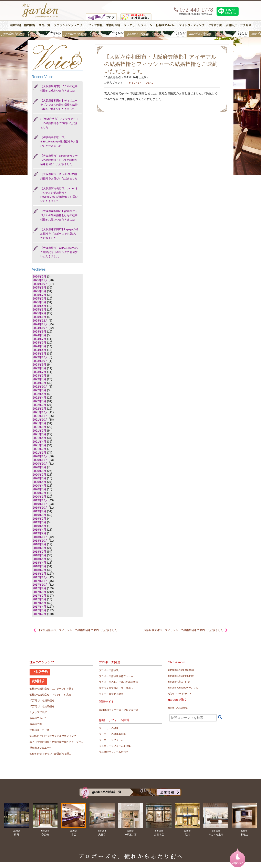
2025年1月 (39, 317)
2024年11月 (40, 324)
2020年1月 (39, 497)
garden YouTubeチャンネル (183, 688)
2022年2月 (39, 405)
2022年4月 (39, 398)
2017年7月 (39, 596)
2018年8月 (39, 548)
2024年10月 (40, 328)
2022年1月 (39, 409)
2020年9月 (39, 467)
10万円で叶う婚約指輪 (42, 701)
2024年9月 (39, 332)
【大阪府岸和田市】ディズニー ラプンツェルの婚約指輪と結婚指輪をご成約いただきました (59, 105)
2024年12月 (40, 321)
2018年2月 (39, 570)
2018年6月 (39, 555)
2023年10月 (40, 361)
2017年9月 (39, 588)
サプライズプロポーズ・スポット (117, 688)
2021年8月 (39, 427)
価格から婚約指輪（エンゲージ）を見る (52, 689)
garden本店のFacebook (181, 670)
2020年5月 (39, 482)
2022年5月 (39, 394)
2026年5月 (39, 276)
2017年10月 (40, 585)
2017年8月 (39, 592)
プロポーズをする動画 (111, 694)
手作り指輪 (113, 25)
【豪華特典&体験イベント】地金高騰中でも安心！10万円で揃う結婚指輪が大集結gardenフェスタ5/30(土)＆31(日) (130, 34)
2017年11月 (40, 581)
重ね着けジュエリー (41, 748)
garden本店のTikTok (179, 682)
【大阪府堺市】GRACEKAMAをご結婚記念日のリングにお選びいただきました (59, 252)
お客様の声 (36, 724)
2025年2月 (39, 313)
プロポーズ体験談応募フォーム (116, 676)
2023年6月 (39, 376)
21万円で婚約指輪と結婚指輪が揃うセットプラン (57, 742)
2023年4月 (39, 379)
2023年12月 (40, 357)
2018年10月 (40, 541)
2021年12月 (40, 412)
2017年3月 (39, 610)
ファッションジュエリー (69, 25)
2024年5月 (39, 346)
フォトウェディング (192, 25)
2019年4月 (39, 530)
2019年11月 (40, 504)
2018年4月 (39, 563)
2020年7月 (39, 475)
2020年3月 (39, 489)
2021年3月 (39, 445)
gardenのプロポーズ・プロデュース (119, 710)
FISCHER (135, 83)
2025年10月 (40, 284)
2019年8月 (39, 515)
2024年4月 (39, 350)
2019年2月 (39, 533)
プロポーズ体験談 (109, 670)
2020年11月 (40, 460)
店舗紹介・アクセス (238, 25)
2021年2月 (39, 449)
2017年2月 (39, 614)
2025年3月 (39, 310)
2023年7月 (39, 372)
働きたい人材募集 (178, 708)
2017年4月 (39, 607)
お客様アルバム (166, 25)
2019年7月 (39, 519)
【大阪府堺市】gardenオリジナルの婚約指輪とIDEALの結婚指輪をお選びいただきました (59, 160)
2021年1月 (39, 453)
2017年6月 (39, 599)
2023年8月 (39, 368)
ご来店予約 (215, 25)
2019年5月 (39, 526)
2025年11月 (40, 280)
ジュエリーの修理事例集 (112, 734)
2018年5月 (39, 559)
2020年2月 (39, 493)
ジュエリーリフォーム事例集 (115, 746)
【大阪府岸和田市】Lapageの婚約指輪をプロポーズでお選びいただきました (59, 234)
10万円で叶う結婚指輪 (42, 706)
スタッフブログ (38, 712)
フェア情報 (95, 25)
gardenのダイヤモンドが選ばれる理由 (50, 754)
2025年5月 (39, 302)
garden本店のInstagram (181, 676)
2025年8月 (39, 291)
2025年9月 (39, 287)
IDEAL (149, 83)
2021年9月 (39, 423)
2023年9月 (39, 365)
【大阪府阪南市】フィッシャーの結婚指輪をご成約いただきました (77, 630)
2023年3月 (39, 383)
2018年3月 (39, 566)
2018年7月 (39, 552)
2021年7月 (39, 431)
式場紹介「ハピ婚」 (41, 730)
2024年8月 (39, 335)
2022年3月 (39, 401)
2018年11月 (40, 537)
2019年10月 (40, 508)
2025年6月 (39, 299)
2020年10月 (40, 464)
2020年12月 (40, 456)
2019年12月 (40, 500)
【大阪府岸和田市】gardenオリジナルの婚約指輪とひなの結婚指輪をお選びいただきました (59, 215)
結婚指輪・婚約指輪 (23, 25)
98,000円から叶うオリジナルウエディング (53, 736)
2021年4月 (39, 442)
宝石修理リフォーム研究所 (114, 752)
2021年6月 (39, 434)
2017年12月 (40, 577)
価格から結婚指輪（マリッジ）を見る (50, 695)
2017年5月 (39, 603)
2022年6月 (39, 390)
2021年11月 (40, 416)
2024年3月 (39, 354)
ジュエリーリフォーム (138, 25)
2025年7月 (39, 295)
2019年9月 (39, 511)
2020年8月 (39, 471)
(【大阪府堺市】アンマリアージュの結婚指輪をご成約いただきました (59, 123)
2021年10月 (40, 420)
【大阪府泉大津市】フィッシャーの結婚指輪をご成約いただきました (182, 630)
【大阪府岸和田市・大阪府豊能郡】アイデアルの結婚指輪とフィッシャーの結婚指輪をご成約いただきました (161, 64)
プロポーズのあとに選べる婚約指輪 (118, 682)
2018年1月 (39, 574)
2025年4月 (39, 306)
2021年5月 (39, 438)
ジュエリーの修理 (109, 728)
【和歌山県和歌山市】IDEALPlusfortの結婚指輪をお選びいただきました (59, 142)
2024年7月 (39, 339)
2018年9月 (39, 544)
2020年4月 (39, 486)
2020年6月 (39, 478)
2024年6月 (39, 343)
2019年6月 (39, 522)
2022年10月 (40, 387)
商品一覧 (44, 25)
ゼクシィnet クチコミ (180, 694)
